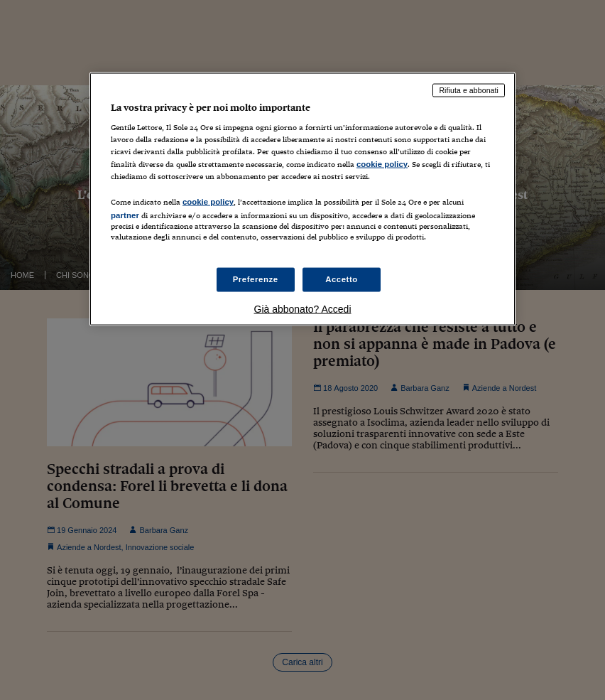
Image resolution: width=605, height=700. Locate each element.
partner (125, 215)
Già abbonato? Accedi (303, 309)
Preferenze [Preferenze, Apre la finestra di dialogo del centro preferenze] (256, 279)
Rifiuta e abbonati (469, 90)
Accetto (342, 279)
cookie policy (382, 163)
